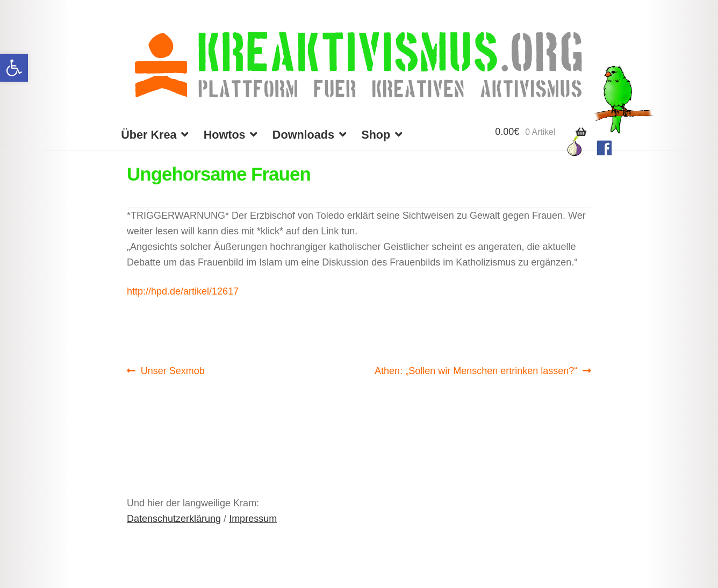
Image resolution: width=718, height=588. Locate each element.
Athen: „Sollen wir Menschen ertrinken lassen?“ (476, 371)
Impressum (253, 519)
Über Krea (149, 135)
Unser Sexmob (173, 371)
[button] (14, 68)
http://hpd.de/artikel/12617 (183, 291)
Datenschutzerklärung (174, 519)
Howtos (225, 135)
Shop (376, 135)
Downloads (303, 135)
